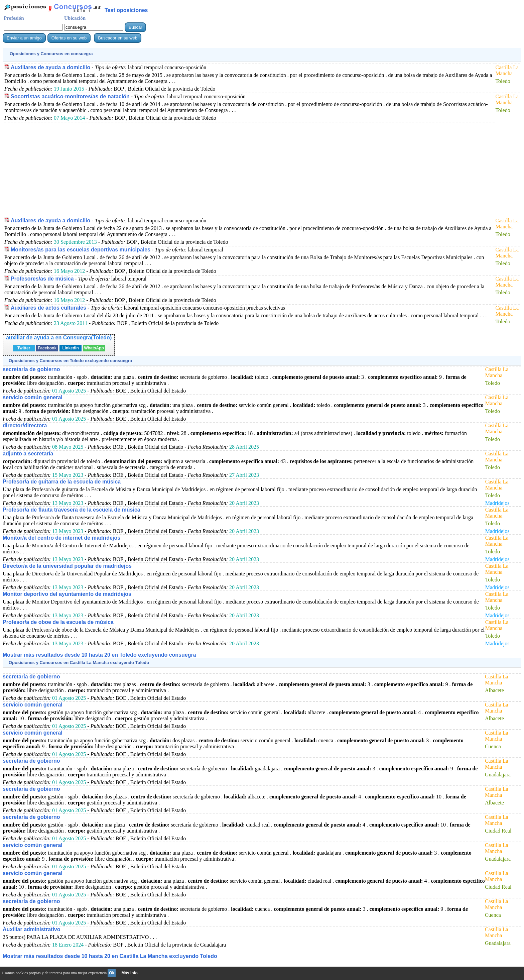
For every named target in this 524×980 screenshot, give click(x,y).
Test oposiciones (126, 10)
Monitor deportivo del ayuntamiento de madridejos (67, 594)
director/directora (25, 425)
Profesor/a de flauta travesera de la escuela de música (72, 510)
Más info (129, 973)
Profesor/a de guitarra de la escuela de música (62, 482)
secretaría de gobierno (31, 369)
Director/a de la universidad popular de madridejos (67, 566)
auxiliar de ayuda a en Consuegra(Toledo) (59, 338)
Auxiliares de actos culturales (48, 308)
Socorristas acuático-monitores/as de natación (70, 96)
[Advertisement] (205, 169)
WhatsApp (94, 348)
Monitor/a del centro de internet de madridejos (61, 538)
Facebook (47, 348)
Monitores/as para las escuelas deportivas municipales (81, 250)
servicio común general (33, 397)
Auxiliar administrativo (32, 929)
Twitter (24, 348)
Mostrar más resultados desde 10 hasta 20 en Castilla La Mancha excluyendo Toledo (110, 956)
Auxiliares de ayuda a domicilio (50, 67)
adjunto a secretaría (28, 454)
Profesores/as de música (42, 279)
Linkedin (70, 348)
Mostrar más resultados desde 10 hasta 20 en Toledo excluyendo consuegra (99, 655)
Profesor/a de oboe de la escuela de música (58, 622)
